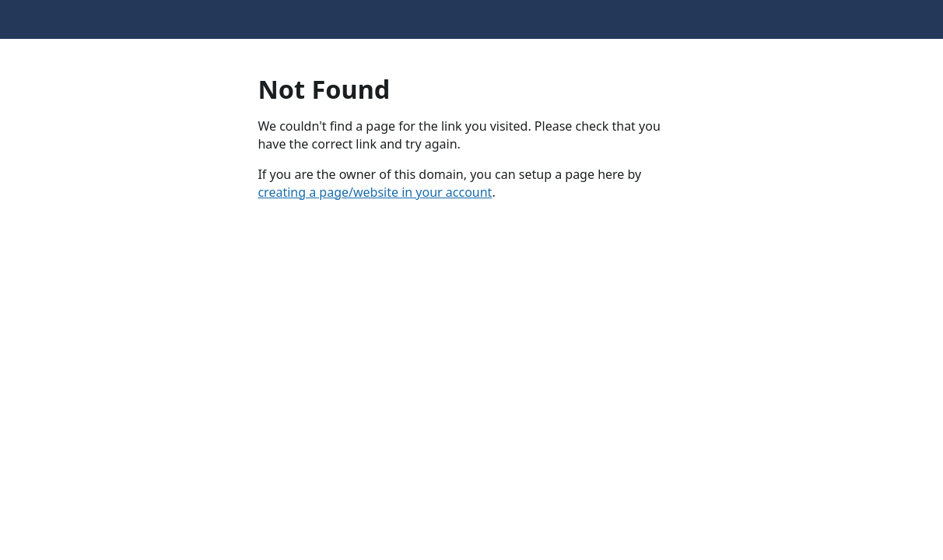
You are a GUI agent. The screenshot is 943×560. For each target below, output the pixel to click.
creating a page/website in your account (375, 192)
